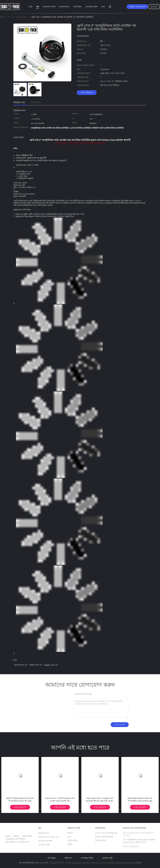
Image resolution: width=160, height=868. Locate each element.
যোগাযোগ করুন (92, 7)
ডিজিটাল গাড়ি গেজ (36, 665)
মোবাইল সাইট (107, 858)
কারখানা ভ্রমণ (64, 7)
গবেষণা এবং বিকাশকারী (104, 837)
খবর (103, 7)
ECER (139, 863)
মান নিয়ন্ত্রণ (77, 7)
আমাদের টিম (72, 840)
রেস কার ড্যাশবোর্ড (45, 841)
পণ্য (37, 7)
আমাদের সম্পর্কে (49, 7)
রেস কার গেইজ (44, 845)
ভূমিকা (70, 844)
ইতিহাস (70, 833)
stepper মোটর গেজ (51, 665)
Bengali (154, 7)
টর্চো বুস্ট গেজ (44, 833)
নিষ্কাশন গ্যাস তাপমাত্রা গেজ (49, 837)
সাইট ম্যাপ (68, 858)
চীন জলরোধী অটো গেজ (29, 863)
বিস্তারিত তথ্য (19, 102)
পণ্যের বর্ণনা (36, 102)
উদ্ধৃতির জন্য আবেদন (137, 7)
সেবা (69, 837)
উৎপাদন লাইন (101, 840)
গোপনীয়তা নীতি (87, 858)
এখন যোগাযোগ (87, 93)
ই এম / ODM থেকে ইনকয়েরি (106, 833)
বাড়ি (30, 7)
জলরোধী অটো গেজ (21, 665)
